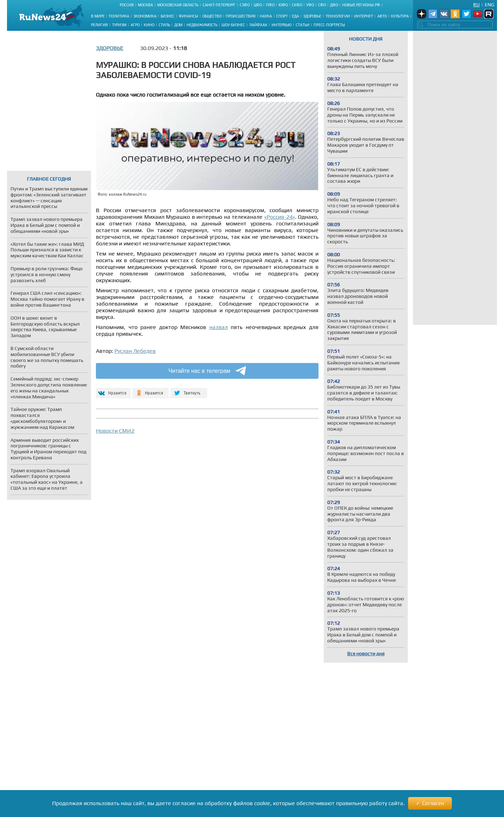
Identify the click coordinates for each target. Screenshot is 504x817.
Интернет (364, 16)
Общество (212, 16)
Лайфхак (258, 25)
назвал (219, 327)
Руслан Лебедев (135, 351)
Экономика (145, 16)
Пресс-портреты (329, 25)
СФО (322, 5)
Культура (400, 16)
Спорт (282, 16)
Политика (119, 16)
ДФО (334, 5)
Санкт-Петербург (219, 5)
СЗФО (245, 5)
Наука (266, 16)
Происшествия (241, 16)
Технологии (338, 16)
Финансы (188, 16)
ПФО (270, 5)
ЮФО (283, 5)
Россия (127, 5)
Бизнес (168, 16)
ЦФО (258, 5)
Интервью (282, 25)
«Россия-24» (280, 217)
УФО (310, 5)
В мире (98, 16)
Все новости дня (366, 654)
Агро (135, 25)
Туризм (119, 25)
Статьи (303, 25)
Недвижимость (202, 25)
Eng (489, 5)
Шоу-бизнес (233, 25)
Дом (178, 25)
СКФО (297, 5)
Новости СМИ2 (115, 431)
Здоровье (312, 16)
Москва (145, 5)
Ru (476, 5)
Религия (99, 25)
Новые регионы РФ (361, 5)
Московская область (178, 5)
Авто (382, 16)
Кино (149, 25)
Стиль (164, 25)
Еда (295, 16)
